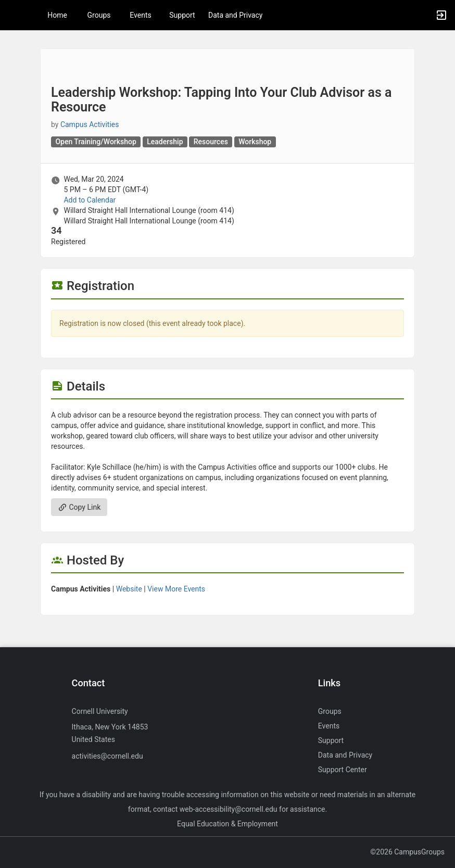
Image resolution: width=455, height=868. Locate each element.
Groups (99, 15)
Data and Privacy (235, 15)
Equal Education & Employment (228, 824)
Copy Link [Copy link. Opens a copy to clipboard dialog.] (79, 507)
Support (182, 15)
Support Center (343, 770)
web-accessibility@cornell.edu (229, 809)
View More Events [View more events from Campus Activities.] (176, 589)
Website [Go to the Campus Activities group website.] (129, 589)
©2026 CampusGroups (407, 852)
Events (140, 15)
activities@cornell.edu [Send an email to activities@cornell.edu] (108, 756)
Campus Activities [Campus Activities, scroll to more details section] (90, 124)
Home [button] (57, 15)
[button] (13, 15)
